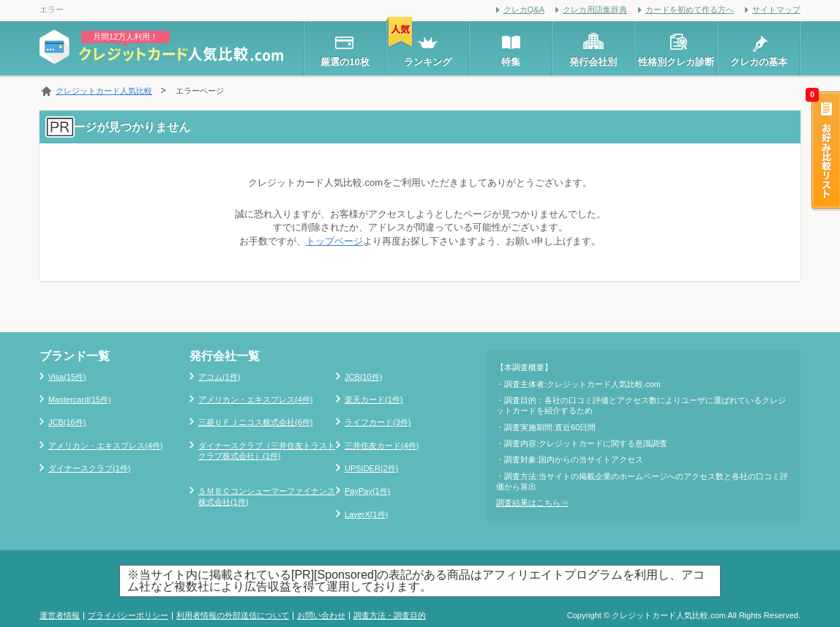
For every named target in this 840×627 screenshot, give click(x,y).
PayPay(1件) (367, 491)
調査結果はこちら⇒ (532, 503)
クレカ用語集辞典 (595, 10)
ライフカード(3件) (378, 422)
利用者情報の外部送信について (233, 615)
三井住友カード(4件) (382, 446)
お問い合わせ (321, 615)
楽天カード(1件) (374, 399)
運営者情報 (60, 615)
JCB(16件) (67, 422)
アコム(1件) (219, 377)
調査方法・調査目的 (390, 615)
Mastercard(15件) (80, 399)
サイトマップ (776, 10)
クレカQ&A (524, 10)
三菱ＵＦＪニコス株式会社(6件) (255, 422)
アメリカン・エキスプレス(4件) (105, 446)
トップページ (334, 241)
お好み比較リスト (825, 151)
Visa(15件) (67, 377)
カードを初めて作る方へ (690, 10)
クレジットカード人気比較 (104, 91)
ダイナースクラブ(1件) (89, 468)
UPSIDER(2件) (371, 468)
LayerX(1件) (366, 514)
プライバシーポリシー (128, 615)
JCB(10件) (363, 377)
